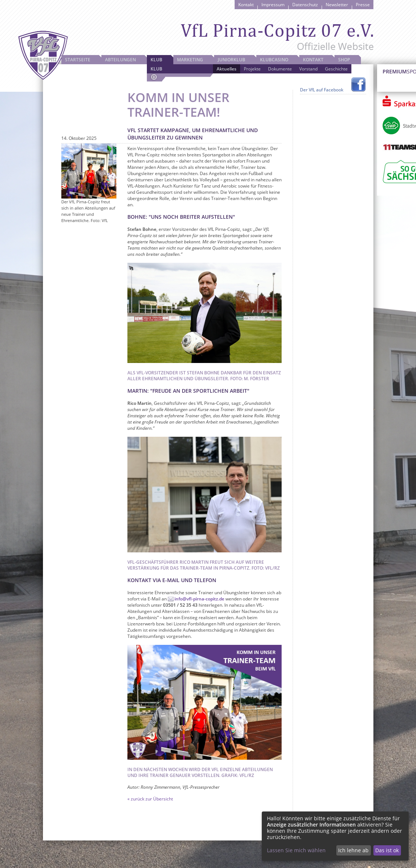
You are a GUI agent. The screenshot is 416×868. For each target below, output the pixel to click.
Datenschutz (305, 5)
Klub (156, 60)
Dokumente (280, 69)
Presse (363, 5)
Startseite (78, 60)
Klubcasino (274, 60)
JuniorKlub (231, 60)
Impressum (273, 5)
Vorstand (308, 69)
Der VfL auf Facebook (322, 90)
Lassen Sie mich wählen (296, 850)
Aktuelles (227, 69)
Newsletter (337, 5)
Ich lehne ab (353, 850)
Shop (344, 60)
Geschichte (336, 69)
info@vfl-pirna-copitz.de (199, 599)
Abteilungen (120, 60)
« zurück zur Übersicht (150, 799)
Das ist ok (387, 850)
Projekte (252, 69)
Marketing (190, 60)
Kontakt (246, 5)
